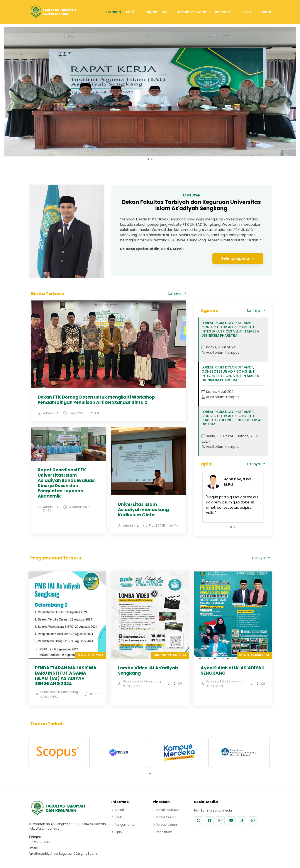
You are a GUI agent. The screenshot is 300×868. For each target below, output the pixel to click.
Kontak (266, 12)
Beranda (114, 12)
